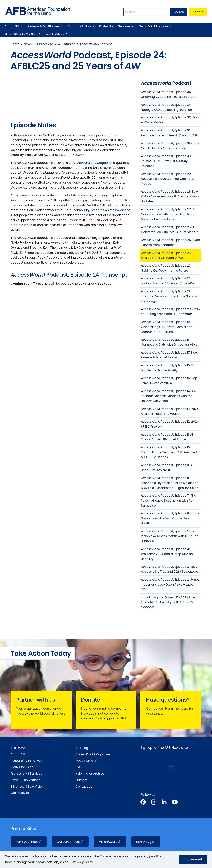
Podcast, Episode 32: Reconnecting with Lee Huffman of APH (170, 133)
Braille (146, 842)
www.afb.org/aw (30, 187)
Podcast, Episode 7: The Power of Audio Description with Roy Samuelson (168, 500)
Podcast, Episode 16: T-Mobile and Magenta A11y (168, 368)
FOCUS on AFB (86, 761)
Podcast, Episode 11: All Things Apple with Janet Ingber (167, 437)
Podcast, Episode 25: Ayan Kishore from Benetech (170, 242)
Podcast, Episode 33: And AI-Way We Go (170, 120)
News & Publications (154, 26)
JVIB (79, 767)
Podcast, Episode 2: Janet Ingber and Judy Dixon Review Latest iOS (170, 584)
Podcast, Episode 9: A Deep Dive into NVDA (167, 468)
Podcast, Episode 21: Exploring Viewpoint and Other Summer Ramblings (170, 296)
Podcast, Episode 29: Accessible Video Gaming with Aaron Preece (168, 179)
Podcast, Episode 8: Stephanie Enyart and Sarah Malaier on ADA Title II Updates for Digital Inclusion (170, 483)
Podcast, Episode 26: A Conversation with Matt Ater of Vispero (170, 230)
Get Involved (55, 34)
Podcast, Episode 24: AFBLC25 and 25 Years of (166, 255)
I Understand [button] (193, 859)
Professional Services (115, 26)
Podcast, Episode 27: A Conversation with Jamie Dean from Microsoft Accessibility (168, 214)
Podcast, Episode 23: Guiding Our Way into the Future (166, 268)
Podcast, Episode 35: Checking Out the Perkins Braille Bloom (169, 94)
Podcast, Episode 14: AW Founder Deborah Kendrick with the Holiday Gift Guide (169, 396)
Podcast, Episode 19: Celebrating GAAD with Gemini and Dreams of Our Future (167, 327)
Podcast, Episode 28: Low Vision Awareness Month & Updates (171, 196)
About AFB (12, 26)
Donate (198, 12)
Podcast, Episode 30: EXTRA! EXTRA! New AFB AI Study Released (166, 161)
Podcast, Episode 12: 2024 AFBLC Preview (170, 424)
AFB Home (18, 748)
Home (15, 44)
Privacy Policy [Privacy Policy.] (83, 862)
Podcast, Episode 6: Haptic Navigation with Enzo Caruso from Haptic (171, 518)
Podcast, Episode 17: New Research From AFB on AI (169, 355)
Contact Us (84, 786)
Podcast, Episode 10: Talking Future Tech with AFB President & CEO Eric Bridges (169, 452)
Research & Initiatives (44, 26)
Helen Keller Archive (90, 774)
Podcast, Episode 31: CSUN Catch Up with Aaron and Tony (170, 146)
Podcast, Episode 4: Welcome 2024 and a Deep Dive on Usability (167, 554)
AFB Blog (82, 748)
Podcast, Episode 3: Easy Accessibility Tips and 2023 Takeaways (170, 569)
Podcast (96, 44)
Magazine (93, 754)
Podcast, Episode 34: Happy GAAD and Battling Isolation (166, 107)
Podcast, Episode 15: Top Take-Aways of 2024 (169, 381)
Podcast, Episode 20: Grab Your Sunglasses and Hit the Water (170, 312)
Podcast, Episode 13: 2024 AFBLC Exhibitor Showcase (170, 411)
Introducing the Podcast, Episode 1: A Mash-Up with (169, 602)
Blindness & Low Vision (21, 34)
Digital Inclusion (79, 26)
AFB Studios (67, 44)
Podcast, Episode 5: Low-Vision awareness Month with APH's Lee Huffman (170, 536)
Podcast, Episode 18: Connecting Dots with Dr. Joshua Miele (169, 342)
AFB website (109, 205)
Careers (81, 780)
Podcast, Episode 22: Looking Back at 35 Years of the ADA (168, 281)
